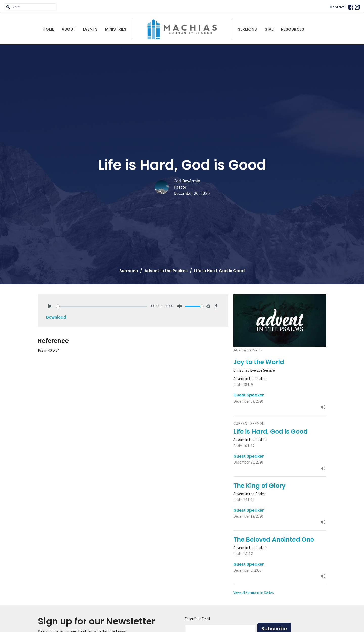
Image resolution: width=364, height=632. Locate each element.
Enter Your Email (197, 619)
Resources (293, 29)
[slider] (102, 306)
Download (56, 317)
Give (269, 29)
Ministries (116, 29)
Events (90, 29)
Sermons (247, 29)
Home (48, 29)
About (69, 29)
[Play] (50, 306)
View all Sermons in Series (254, 592)
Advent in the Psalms (166, 271)
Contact (337, 7)
